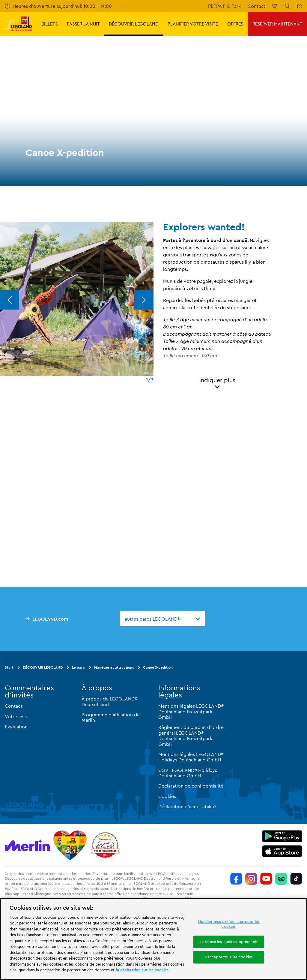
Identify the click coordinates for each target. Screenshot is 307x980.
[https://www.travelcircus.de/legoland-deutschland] (105, 845)
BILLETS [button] (49, 24)
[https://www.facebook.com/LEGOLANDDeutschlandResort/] (236, 879)
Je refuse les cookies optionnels (229, 942)
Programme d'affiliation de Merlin (111, 717)
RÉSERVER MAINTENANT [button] (277, 24)
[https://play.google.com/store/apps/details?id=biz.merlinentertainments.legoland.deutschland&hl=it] (282, 836)
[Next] (144, 300)
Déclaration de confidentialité (191, 786)
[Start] (70, 845)
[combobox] (162, 619)
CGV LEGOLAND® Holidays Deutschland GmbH (188, 773)
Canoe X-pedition (158, 667)
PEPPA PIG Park (224, 6)
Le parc (78, 667)
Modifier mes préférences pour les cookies (229, 924)
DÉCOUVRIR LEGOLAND (43, 667)
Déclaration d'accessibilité (187, 806)
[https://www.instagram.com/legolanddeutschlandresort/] (251, 879)
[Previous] (10, 300)
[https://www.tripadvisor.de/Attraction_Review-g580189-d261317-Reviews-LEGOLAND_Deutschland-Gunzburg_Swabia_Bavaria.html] (281, 879)
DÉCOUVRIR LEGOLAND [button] (134, 24)
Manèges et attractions (114, 667)
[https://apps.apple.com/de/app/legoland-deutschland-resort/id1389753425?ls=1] (282, 851)
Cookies (167, 796)
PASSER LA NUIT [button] (83, 24)
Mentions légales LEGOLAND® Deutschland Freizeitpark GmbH (191, 711)
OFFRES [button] (235, 24)
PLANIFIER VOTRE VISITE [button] (193, 24)
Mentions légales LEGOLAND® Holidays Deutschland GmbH (191, 757)
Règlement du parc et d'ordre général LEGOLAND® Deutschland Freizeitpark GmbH (191, 735)
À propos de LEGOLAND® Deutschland (109, 701)
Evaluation (16, 727)
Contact (256, 6)
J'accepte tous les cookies (229, 957)
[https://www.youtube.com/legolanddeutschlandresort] (266, 879)
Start (9, 667)
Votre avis (16, 716)
